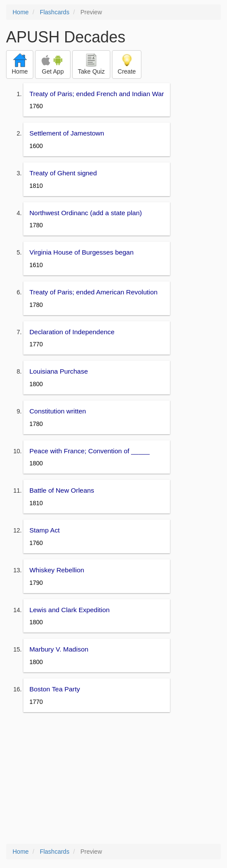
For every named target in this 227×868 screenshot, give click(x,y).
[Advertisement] (113, 779)
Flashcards (54, 12)
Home (21, 12)
